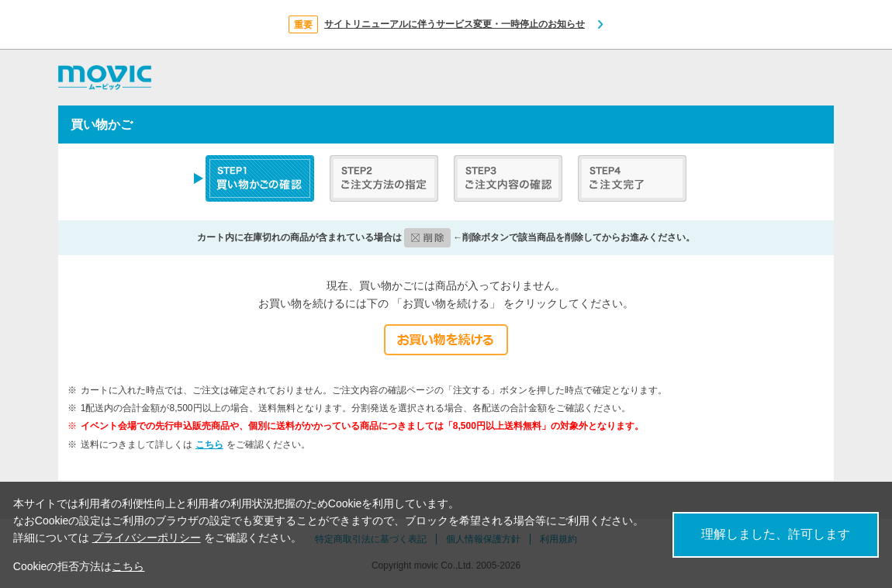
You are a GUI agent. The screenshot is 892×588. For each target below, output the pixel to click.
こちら (209, 444)
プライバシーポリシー (147, 538)
